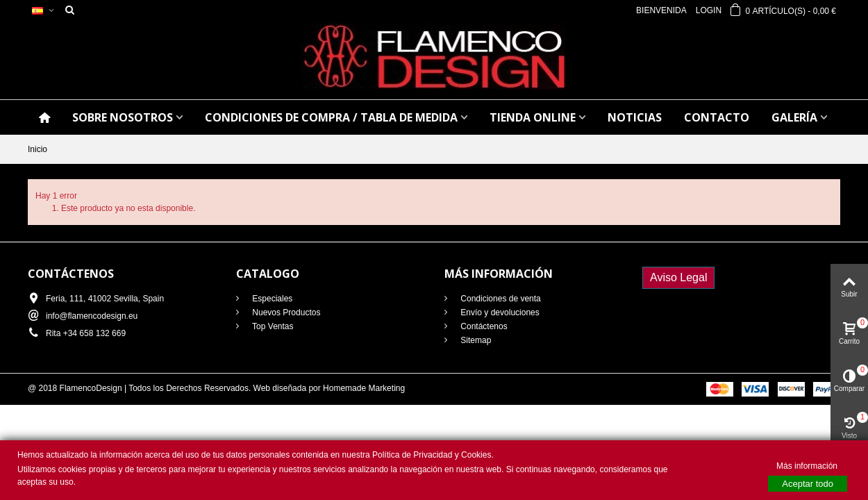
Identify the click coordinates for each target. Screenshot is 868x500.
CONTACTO (717, 117)
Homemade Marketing (364, 388)
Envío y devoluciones (499, 312)
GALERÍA (794, 117)
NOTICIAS (635, 117)
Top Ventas (272, 326)
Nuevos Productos (285, 312)
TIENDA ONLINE (533, 117)
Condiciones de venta (500, 299)
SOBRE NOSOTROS (123, 117)
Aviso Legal (678, 277)
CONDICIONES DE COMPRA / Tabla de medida (331, 117)
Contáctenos (483, 326)
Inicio (37, 149)
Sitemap (475, 340)
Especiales (271, 299)
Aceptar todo (808, 484)
